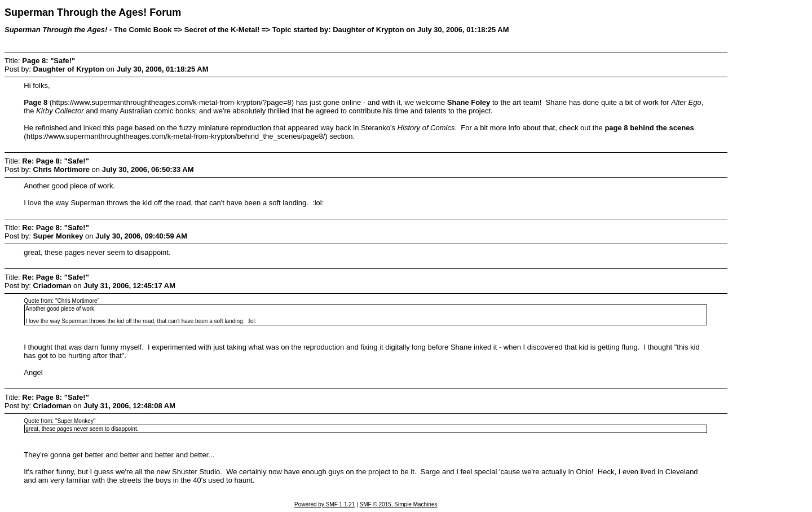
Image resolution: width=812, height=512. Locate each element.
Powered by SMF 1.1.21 (325, 504)
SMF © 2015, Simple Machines (399, 504)
